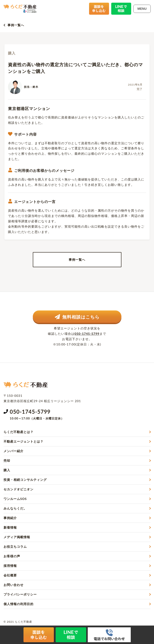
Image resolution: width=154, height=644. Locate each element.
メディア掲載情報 (17, 537)
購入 (7, 470)
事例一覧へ (16, 25)
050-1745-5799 (87, 334)
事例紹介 (10, 518)
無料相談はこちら (77, 317)
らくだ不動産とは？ (19, 432)
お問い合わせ (14, 585)
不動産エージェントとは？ (23, 441)
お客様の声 (12, 556)
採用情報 (10, 566)
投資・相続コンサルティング (25, 480)
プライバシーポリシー (20, 594)
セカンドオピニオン (19, 489)
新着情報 (10, 527)
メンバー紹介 (14, 451)
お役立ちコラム (15, 547)
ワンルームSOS (15, 499)
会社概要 (10, 575)
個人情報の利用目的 (19, 604)
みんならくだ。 (15, 508)
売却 (7, 460)
